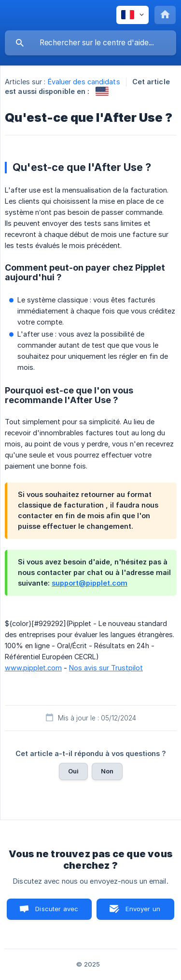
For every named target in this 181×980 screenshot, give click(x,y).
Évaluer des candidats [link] (84, 82)
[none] (132, 15)
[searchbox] (90, 43)
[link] (102, 91)
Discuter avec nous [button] (57, 912)
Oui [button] (73, 771)
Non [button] (107, 771)
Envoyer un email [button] (143, 912)
